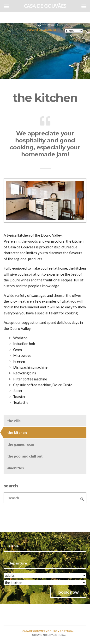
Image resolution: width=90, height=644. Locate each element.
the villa (14, 421)
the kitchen (17, 432)
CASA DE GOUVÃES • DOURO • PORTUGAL (48, 631)
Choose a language (42, 30)
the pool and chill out (25, 456)
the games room (21, 444)
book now (69, 592)
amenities (15, 468)
